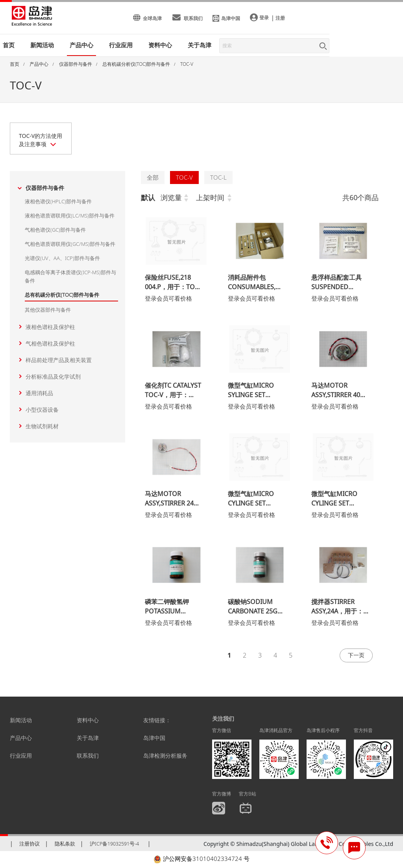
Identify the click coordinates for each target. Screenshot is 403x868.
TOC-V (184, 177)
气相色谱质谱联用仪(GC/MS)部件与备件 (70, 244)
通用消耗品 (39, 393)
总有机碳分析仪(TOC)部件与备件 (62, 295)
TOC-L (218, 177)
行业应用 (21, 757)
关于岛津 (200, 45)
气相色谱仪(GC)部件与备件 (55, 230)
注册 (280, 18)
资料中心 (88, 722)
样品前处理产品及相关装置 (59, 360)
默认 (148, 197)
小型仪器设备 (42, 410)
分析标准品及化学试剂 (53, 376)
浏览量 (171, 197)
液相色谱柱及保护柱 (50, 327)
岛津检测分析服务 (165, 757)
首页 (9, 45)
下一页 (355, 656)
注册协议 (30, 846)
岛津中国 (154, 740)
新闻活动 (42, 45)
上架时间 (210, 197)
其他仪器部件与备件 (48, 310)
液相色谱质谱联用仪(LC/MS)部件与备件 (70, 216)
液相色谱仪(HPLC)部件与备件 (58, 201)
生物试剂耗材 (42, 426)
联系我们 (88, 757)
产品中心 (21, 740)
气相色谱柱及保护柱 (50, 343)
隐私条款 (65, 846)
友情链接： (157, 722)
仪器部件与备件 (45, 188)
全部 (153, 177)
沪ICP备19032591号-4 (114, 846)
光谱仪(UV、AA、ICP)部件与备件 (62, 258)
